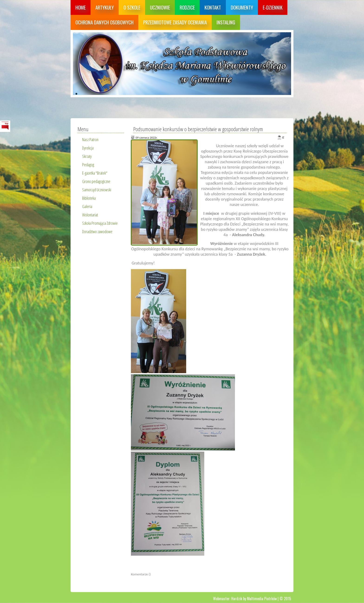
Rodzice (187, 7)
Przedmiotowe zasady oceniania (175, 22)
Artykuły (105, 7)
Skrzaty (87, 156)
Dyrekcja (88, 148)
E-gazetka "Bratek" (95, 173)
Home (81, 7)
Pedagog (88, 165)
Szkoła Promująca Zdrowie (100, 223)
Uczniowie (160, 7)
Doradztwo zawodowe (97, 231)
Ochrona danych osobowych (104, 22)
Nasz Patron (90, 140)
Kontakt (213, 7)
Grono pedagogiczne (96, 181)
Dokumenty (242, 7)
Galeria (87, 206)
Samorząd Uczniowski (97, 190)
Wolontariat (90, 215)
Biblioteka (89, 198)
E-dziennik (273, 7)
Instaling (226, 22)
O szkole (132, 7)
